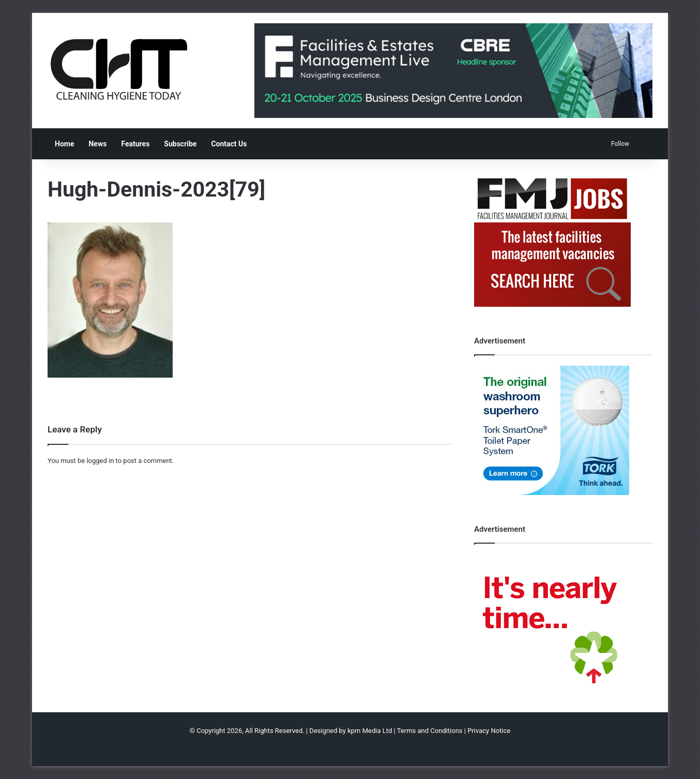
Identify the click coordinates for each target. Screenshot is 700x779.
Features (135, 144)
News (97, 144)
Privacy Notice (489, 731)
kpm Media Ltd (370, 731)
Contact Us (229, 144)
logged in (100, 461)
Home (64, 144)
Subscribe (180, 144)
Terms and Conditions (430, 731)
